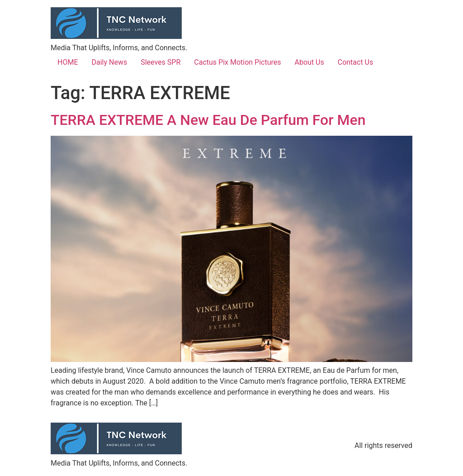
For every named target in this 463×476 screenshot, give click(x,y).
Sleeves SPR (161, 62)
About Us (309, 62)
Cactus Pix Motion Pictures (237, 62)
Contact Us (356, 62)
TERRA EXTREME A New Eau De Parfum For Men (208, 120)
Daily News (109, 62)
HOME (68, 62)
